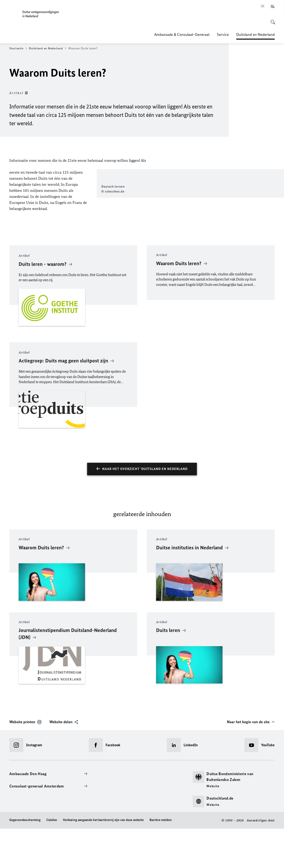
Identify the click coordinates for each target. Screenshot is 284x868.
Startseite (18, 48)
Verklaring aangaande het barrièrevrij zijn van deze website (103, 859)
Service (223, 34)
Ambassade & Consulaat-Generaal (182, 34)
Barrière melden (161, 859)
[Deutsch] (263, 6)
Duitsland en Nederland (255, 34)
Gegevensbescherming (25, 859)
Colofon (52, 859)
